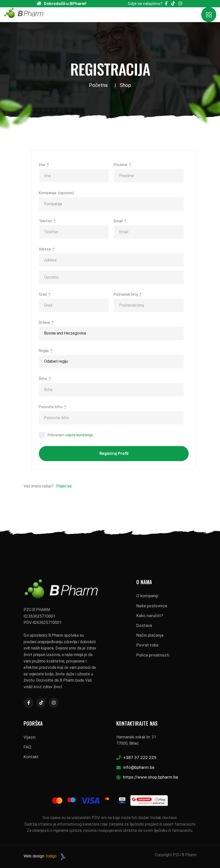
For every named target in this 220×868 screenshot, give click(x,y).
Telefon (47, 221)
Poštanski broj (128, 294)
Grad (45, 294)
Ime (44, 165)
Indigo (51, 856)
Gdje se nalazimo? (145, 4)
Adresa (47, 249)
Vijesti (30, 737)
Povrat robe (147, 645)
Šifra (45, 379)
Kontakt (31, 757)
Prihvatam (66, 435)
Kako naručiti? (150, 616)
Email (120, 221)
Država (46, 322)
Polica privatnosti (153, 655)
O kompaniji (147, 596)
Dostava (144, 625)
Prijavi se (64, 486)
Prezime (122, 165)
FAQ (27, 747)
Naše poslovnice (152, 606)
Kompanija (57, 193)
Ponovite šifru (52, 407)
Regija (46, 351)
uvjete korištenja (79, 435)
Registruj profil (114, 453)
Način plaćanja (150, 635)
